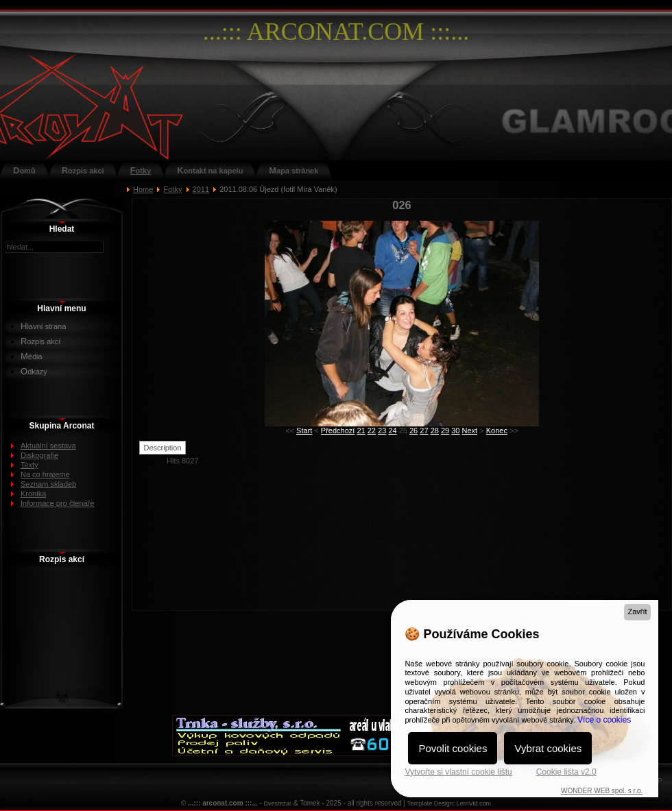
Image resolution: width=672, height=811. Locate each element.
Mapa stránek (293, 170)
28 (435, 431)
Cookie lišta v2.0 (566, 772)
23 (382, 431)
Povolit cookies (453, 748)
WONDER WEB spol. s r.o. (602, 791)
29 (445, 431)
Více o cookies (604, 720)
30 (455, 431)
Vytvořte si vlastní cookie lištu (458, 772)
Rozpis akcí (83, 170)
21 (361, 431)
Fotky (141, 170)
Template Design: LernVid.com (449, 803)
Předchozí (338, 431)
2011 (201, 189)
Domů (24, 170)
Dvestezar (278, 803)
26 (413, 431)
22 (372, 431)
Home (143, 189)
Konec (497, 431)
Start (304, 431)
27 (424, 431)
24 (392, 431)
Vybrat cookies (548, 748)
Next (470, 431)
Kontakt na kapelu (210, 170)
